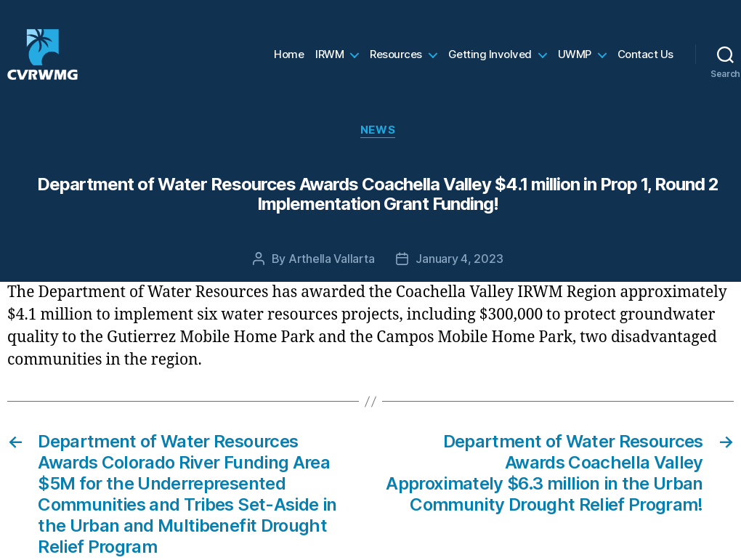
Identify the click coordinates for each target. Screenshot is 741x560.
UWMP (575, 62)
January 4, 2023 (459, 273)
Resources (396, 62)
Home (289, 62)
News (378, 145)
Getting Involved (490, 62)
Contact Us (645, 62)
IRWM (329, 62)
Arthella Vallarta (331, 273)
